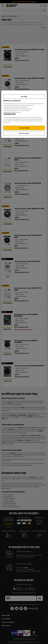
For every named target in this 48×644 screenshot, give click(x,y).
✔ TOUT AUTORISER (24, 128)
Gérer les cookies (24, 133)
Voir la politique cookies (10, 114)
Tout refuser (24, 96)
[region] (24, 114)
